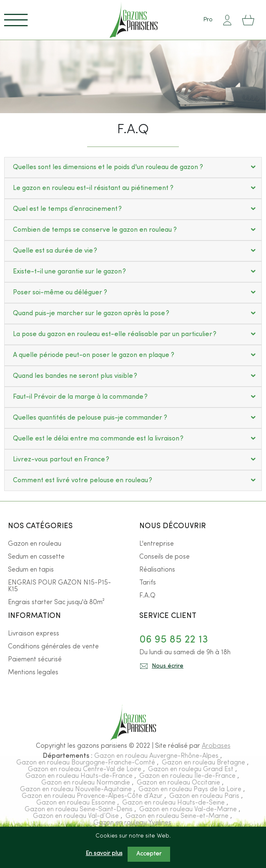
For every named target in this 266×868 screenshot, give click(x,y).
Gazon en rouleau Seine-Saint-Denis (79, 810)
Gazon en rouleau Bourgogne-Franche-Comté (87, 763)
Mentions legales (33, 673)
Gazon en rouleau (35, 544)
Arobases (216, 746)
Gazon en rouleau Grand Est (192, 769)
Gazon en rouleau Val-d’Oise (77, 816)
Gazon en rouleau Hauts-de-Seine (174, 803)
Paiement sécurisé (35, 660)
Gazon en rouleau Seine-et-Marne (178, 816)
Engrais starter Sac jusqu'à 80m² (56, 602)
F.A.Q (147, 596)
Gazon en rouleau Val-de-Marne (189, 810)
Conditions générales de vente (53, 647)
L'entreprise (157, 544)
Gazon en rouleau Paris (205, 796)
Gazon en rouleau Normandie (87, 783)
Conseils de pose (164, 557)
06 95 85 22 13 (174, 640)
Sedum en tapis (31, 570)
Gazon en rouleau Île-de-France (188, 776)
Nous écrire (168, 666)
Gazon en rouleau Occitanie (179, 783)
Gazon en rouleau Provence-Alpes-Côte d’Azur (93, 796)
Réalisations (157, 570)
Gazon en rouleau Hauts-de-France (80, 776)
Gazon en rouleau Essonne (77, 803)
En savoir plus (104, 854)
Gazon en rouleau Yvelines (132, 823)
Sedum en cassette (36, 557)
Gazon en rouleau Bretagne (204, 763)
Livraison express (34, 634)
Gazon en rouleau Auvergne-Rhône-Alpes (157, 756)
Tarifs (148, 583)
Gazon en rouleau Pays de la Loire (191, 790)
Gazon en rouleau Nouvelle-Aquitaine (77, 790)
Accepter (149, 854)
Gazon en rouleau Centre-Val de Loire (85, 769)
